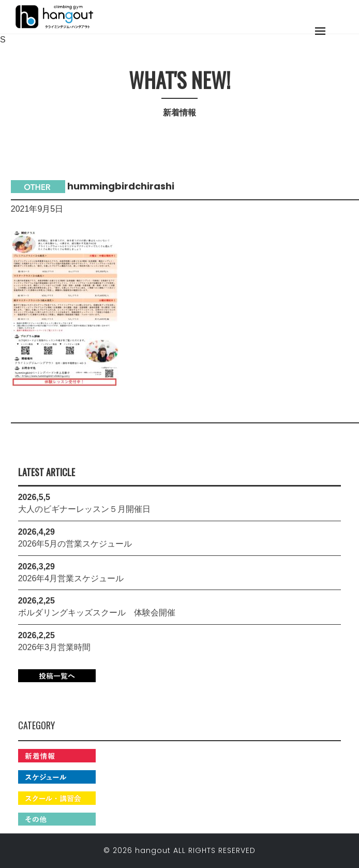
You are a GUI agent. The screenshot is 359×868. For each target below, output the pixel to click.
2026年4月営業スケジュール (71, 578)
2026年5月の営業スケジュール (75, 544)
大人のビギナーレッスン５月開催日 (84, 509)
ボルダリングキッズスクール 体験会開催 (97, 613)
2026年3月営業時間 (55, 647)
